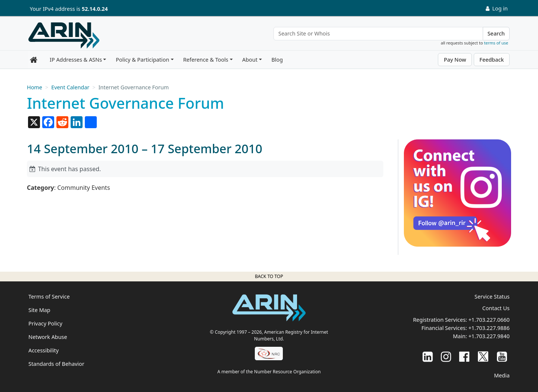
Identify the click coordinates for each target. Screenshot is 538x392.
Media (502, 375)
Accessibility (44, 350)
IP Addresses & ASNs (76, 60)
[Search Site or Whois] (378, 34)
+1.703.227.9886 (489, 328)
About (250, 60)
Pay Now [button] (455, 60)
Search (496, 33)
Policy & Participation (143, 60)
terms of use (496, 43)
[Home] (64, 36)
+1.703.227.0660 (489, 320)
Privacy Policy (45, 323)
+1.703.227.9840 (489, 336)
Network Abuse (48, 337)
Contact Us (496, 308)
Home (35, 87)
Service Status (492, 297)
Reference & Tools (206, 60)
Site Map (39, 310)
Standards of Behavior (56, 364)
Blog (277, 60)
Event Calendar (70, 87)
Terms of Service (49, 297)
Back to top (269, 276)
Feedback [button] (491, 60)
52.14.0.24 (95, 9)
